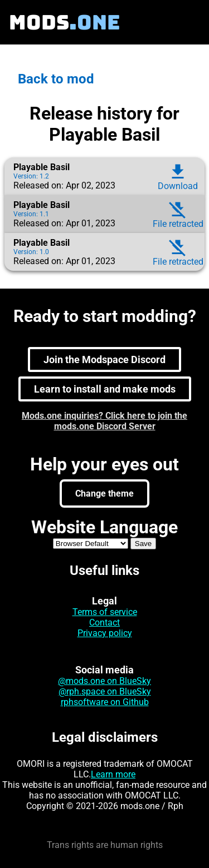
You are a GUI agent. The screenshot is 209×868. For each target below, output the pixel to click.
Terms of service (105, 612)
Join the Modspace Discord (104, 359)
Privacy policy (105, 633)
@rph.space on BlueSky (105, 691)
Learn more (113, 774)
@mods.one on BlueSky (104, 681)
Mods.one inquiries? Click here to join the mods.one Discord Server (104, 421)
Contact (104, 623)
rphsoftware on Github (105, 702)
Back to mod (56, 79)
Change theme (104, 493)
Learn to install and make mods (105, 389)
